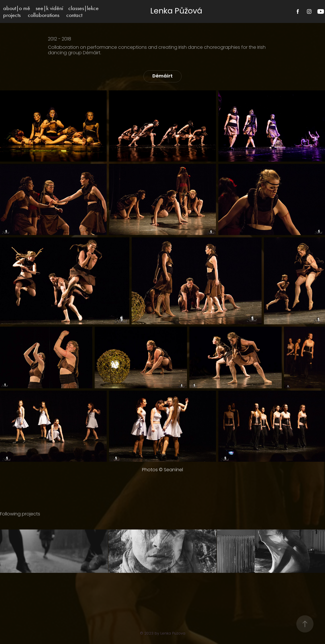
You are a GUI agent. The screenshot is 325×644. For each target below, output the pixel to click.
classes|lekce (83, 8)
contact (74, 15)
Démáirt (162, 76)
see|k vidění (49, 8)
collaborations (44, 15)
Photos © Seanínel (162, 470)
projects (12, 15)
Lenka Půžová (176, 11)
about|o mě (17, 8)
